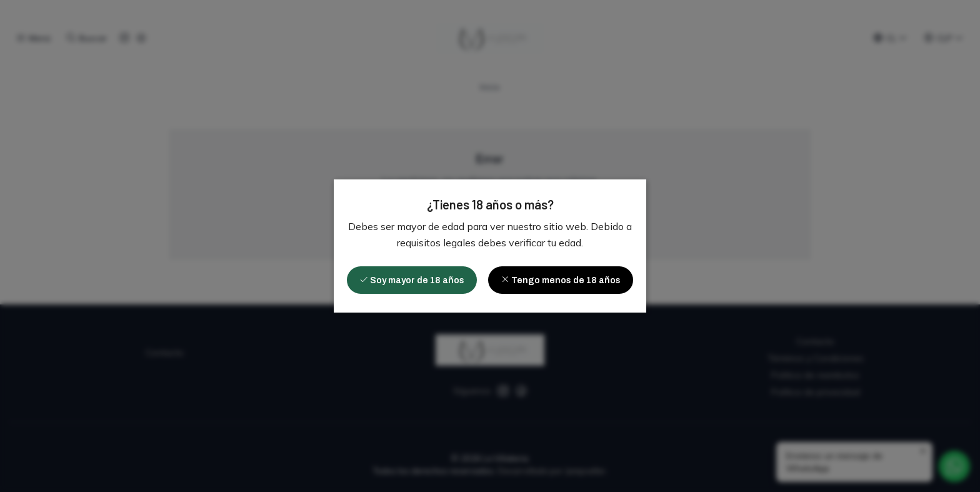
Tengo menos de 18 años (561, 280)
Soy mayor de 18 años (412, 280)
